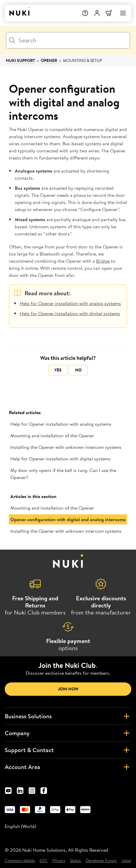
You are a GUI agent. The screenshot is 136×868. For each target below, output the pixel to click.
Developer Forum (101, 861)
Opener (49, 60)
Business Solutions (68, 716)
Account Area (68, 767)
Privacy (59, 861)
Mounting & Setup (82, 60)
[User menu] (97, 13)
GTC (44, 861)
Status (76, 861)
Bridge (103, 261)
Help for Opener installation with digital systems (70, 313)
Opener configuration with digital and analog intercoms (68, 519)
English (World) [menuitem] (20, 826)
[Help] (85, 13)
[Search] (68, 40)
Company (68, 733)
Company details (20, 861)
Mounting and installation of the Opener (52, 435)
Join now (68, 689)
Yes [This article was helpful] (58, 370)
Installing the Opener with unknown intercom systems (66, 447)
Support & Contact (68, 750)
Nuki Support (20, 60)
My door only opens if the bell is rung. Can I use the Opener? (63, 474)
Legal (126, 861)
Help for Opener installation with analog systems (70, 303)
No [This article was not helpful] (78, 370)
